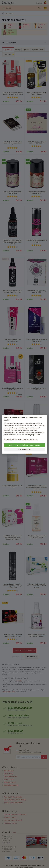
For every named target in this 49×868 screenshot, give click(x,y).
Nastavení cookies (25, 449)
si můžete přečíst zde (30, 439)
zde (5, 435)
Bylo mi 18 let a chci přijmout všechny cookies (24, 445)
